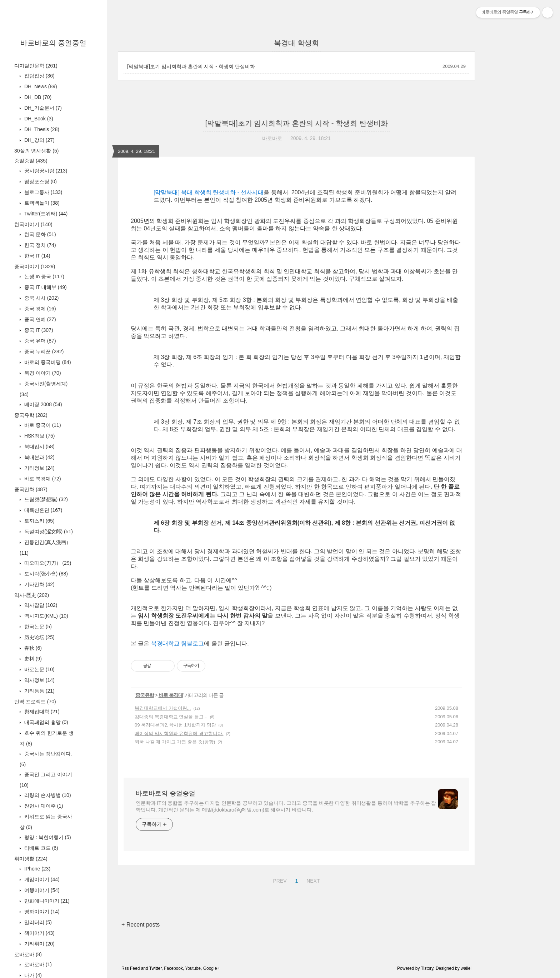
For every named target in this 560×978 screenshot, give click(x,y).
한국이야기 (33, 224)
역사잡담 (40, 605)
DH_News (40, 86)
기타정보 (39, 468)
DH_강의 (39, 140)
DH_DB (37, 97)
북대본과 (39, 457)
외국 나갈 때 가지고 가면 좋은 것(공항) (175, 742)
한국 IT (37, 256)
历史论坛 (39, 637)
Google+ (211, 968)
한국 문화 (39, 234)
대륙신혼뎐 (42, 510)
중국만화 (31, 489)
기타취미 (39, 944)
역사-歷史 (32, 595)
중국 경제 (39, 309)
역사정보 (39, 680)
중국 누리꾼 (43, 351)
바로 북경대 (42, 479)
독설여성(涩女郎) (48, 532)
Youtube (193, 968)
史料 (32, 659)
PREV (279, 880)
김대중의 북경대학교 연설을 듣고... (171, 717)
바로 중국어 (42, 425)
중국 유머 (39, 341)
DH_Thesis (41, 129)
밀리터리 (37, 922)
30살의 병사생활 (36, 151)
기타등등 (39, 691)
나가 (32, 975)
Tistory (427, 968)
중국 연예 (39, 319)
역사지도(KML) (46, 616)
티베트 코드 (41, 848)
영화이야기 (41, 912)
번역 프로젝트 (35, 702)
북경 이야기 (42, 373)
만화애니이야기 (46, 901)
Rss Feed (131, 968)
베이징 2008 (42, 404)
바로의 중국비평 (47, 362)
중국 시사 (41, 298)
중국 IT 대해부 (45, 287)
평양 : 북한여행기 (47, 837)
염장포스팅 (40, 181)
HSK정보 (39, 436)
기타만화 (39, 584)
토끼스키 (39, 521)
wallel (466, 968)
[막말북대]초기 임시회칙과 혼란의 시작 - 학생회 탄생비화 (191, 66)
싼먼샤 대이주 (43, 806)
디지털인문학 (36, 66)
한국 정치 (39, 245)
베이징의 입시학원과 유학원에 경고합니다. (179, 733)
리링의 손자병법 (47, 795)
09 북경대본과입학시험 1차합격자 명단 (175, 725)
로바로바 (28, 954)
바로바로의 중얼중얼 (54, 43)
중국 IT (38, 330)
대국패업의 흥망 (46, 722)
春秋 (32, 648)
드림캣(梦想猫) (45, 499)
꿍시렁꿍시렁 (45, 171)
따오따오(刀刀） (47, 563)
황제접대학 (41, 712)
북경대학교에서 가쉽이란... (163, 708)
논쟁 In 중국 (44, 276)
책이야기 (39, 933)
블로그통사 (42, 192)
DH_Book (38, 119)
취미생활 (31, 859)
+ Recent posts (141, 925)
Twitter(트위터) (45, 214)
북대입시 (39, 446)
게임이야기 (41, 879)
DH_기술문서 (42, 108)
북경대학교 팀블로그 (177, 643)
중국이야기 (35, 266)
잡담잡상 (39, 76)
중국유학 (31, 415)
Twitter (156, 968)
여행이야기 (41, 890)
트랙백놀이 (41, 203)
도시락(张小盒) (45, 574)
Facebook (173, 968)
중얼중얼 (31, 161)
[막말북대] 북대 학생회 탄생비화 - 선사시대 (209, 192)
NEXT (312, 880)
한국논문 (37, 627)
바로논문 (39, 669)
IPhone (37, 869)
